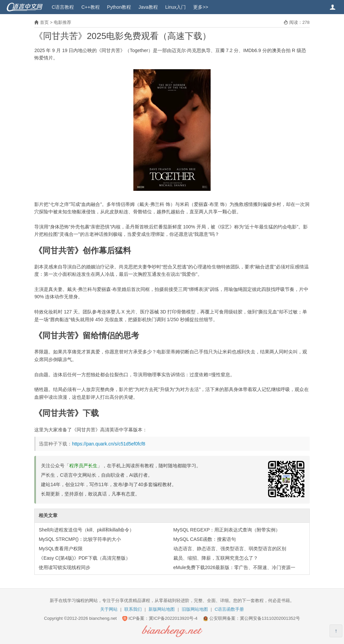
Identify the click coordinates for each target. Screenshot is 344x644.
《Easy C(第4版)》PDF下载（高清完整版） (84, 558)
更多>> (201, 7)
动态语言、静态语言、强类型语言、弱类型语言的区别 (230, 549)
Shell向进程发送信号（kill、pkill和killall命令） (86, 530)
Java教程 (148, 7)
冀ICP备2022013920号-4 (173, 618)
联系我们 (133, 609)
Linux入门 (176, 7)
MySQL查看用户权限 (61, 549)
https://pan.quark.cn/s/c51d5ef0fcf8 (109, 444)
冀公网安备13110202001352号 (270, 618)
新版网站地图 (162, 609)
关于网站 (109, 609)
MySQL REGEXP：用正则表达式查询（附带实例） (227, 530)
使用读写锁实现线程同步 (64, 567)
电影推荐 (62, 22)
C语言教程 (63, 7)
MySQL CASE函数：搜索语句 (205, 539)
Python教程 (119, 7)
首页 (44, 22)
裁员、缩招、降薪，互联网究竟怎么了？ (216, 558)
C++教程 (90, 7)
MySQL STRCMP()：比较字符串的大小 (80, 539)
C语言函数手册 (229, 609)
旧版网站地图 (195, 609)
